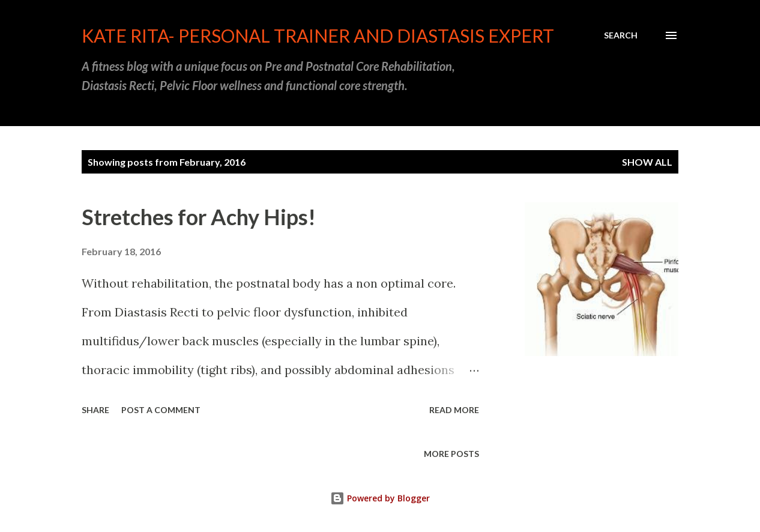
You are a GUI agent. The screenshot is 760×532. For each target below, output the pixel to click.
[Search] (621, 35)
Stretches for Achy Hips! (199, 217)
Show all (647, 162)
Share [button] (95, 410)
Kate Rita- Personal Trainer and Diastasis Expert (318, 35)
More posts (451, 454)
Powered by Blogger (380, 498)
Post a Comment (161, 410)
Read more (454, 410)
